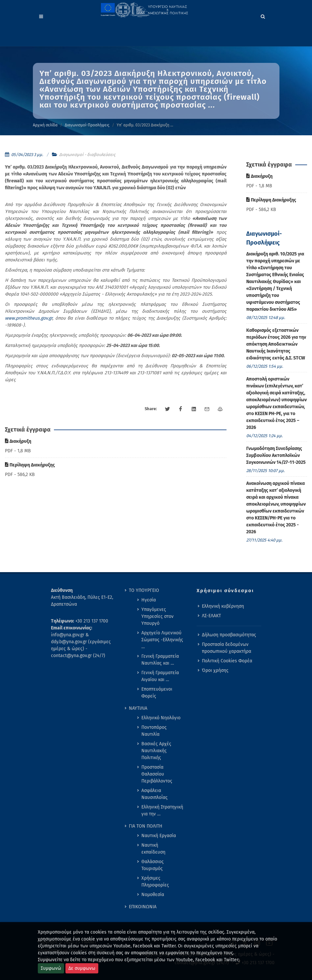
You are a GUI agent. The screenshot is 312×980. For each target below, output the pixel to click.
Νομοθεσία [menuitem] (153, 895)
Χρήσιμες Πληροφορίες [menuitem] (155, 882)
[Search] (263, 15)
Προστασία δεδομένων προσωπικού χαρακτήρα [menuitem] (227, 648)
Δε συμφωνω (82, 968)
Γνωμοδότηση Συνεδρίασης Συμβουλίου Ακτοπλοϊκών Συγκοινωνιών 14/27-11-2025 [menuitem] (276, 455)
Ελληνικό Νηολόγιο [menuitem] (161, 718)
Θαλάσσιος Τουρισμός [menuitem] (153, 865)
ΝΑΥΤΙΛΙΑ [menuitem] (138, 708)
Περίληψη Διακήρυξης (30, 465)
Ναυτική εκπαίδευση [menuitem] (153, 849)
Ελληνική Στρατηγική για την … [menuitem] (162, 810)
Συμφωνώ (51, 968)
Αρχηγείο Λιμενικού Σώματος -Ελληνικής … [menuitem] (162, 640)
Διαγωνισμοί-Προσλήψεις (87, 125)
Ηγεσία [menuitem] (149, 600)
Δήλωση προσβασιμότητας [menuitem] (229, 635)
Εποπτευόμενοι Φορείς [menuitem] (157, 693)
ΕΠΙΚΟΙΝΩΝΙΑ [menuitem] (143, 907)
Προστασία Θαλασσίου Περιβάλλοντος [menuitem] (157, 774)
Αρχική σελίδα (45, 125)
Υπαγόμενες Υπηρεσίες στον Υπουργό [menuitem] (157, 616)
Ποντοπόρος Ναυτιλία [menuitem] (154, 731)
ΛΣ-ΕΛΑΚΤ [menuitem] (211, 616)
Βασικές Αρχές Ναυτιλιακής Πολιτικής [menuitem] (156, 751)
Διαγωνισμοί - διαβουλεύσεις (87, 155)
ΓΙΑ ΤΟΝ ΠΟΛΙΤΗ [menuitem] (146, 826)
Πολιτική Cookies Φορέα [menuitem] (227, 661)
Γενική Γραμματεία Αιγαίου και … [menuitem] (160, 676)
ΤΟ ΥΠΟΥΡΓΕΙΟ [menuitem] (144, 590)
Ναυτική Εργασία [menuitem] (159, 836)
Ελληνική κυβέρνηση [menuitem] (223, 606)
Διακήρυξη (18, 441)
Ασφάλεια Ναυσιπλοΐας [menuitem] (155, 794)
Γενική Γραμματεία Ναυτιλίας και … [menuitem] (160, 660)
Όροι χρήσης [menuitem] (215, 670)
